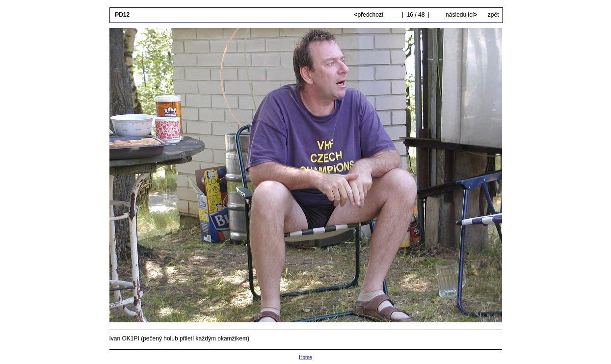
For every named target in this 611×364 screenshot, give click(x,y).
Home (305, 357)
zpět (493, 15)
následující (461, 15)
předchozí (370, 15)
